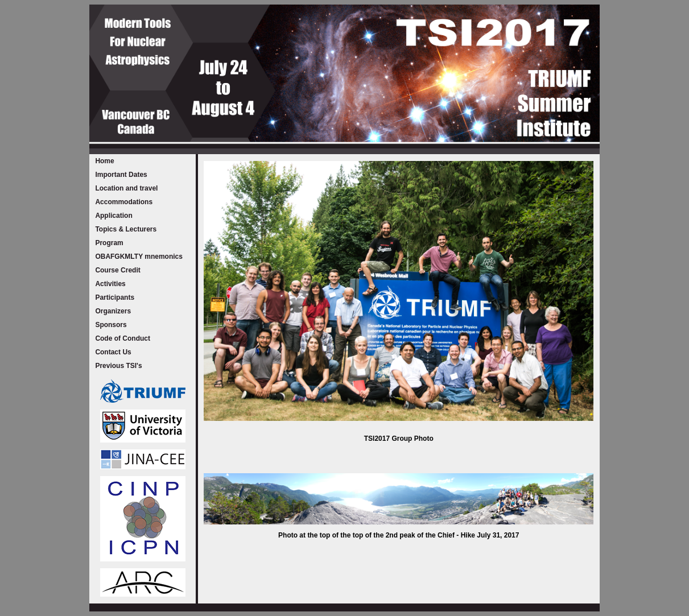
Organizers (113, 311)
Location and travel (126, 188)
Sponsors (111, 325)
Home (104, 161)
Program (109, 243)
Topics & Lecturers (126, 229)
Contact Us (113, 352)
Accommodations (124, 202)
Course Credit (117, 270)
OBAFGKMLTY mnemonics (139, 257)
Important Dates (121, 175)
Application (114, 216)
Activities (110, 284)
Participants (115, 297)
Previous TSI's (118, 366)
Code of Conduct (123, 338)
